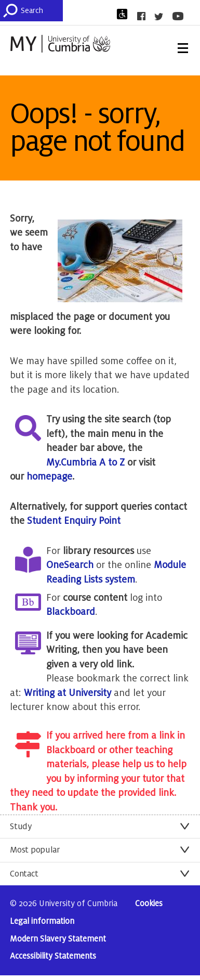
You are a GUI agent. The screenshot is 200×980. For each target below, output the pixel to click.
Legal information (42, 921)
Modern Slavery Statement (58, 939)
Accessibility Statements (53, 956)
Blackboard (71, 612)
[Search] (42, 11)
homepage (49, 476)
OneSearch (70, 565)
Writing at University (68, 693)
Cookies (149, 904)
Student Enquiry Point (74, 521)
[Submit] (12, 11)
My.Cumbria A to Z (85, 462)
